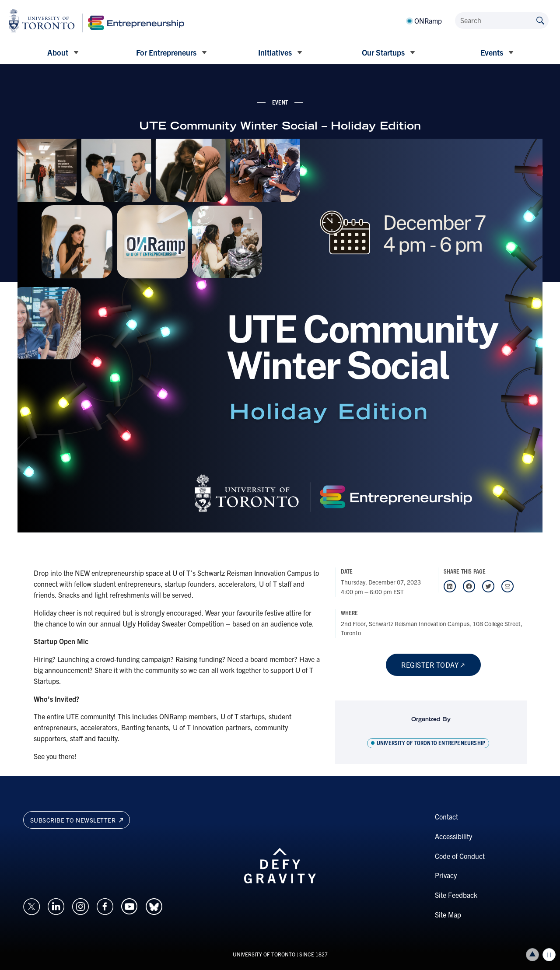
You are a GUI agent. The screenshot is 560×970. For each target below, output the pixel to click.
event (280, 102)
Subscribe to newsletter (77, 820)
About (58, 52)
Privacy (446, 875)
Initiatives (275, 52)
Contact (446, 816)
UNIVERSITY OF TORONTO (264, 954)
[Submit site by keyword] (540, 20)
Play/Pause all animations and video (549, 955)
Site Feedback (456, 895)
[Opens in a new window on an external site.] (31, 905)
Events (492, 52)
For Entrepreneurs (166, 52)
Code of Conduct (460, 856)
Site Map (448, 914)
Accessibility (453, 836)
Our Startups (383, 52)
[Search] (502, 21)
